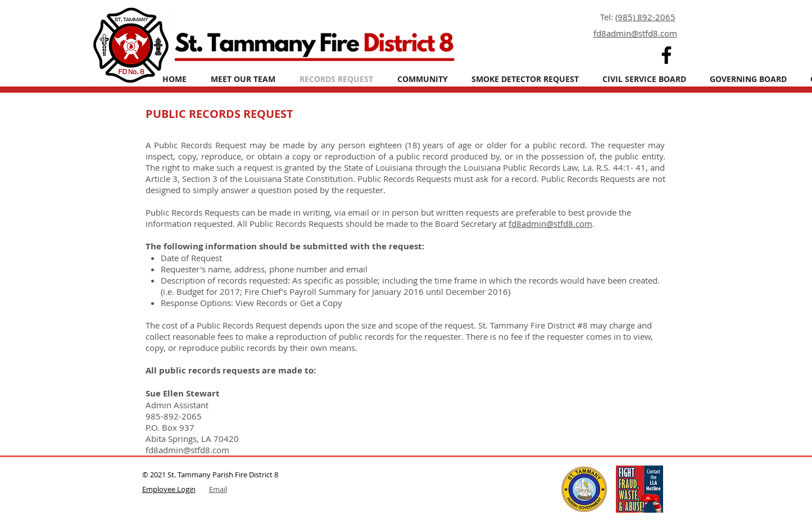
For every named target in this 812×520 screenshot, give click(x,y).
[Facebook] (666, 55)
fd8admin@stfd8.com (550, 223)
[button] (423, 79)
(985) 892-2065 (645, 17)
